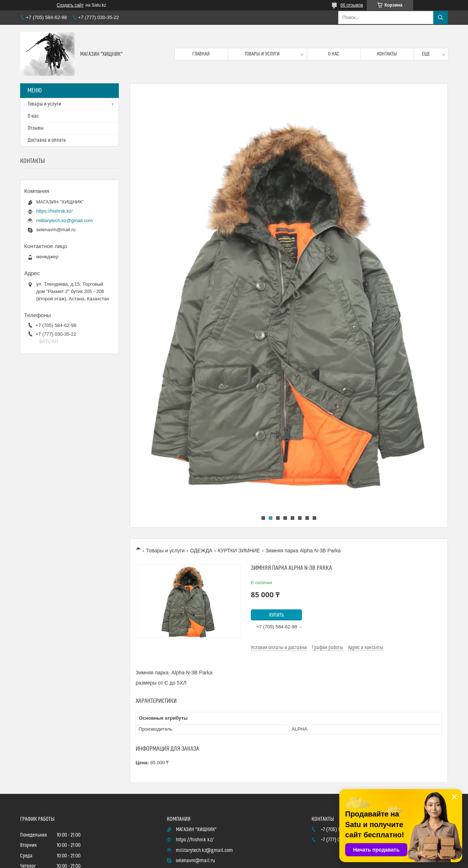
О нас (334, 54)
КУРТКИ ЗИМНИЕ (239, 551)
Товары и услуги (262, 54)
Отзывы (36, 128)
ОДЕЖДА (201, 551)
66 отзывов (352, 5)
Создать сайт (70, 5)
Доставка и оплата (47, 140)
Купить (277, 615)
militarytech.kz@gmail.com (65, 220)
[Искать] (441, 18)
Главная (201, 54)
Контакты (387, 54)
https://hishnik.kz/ (54, 211)
